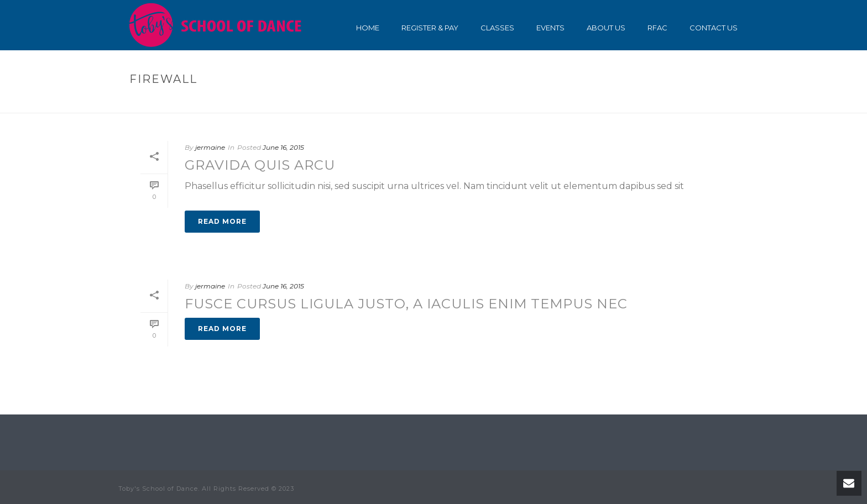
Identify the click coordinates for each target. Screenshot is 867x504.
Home (368, 28)
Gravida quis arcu (260, 165)
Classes (497, 28)
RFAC (657, 28)
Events (550, 28)
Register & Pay (430, 28)
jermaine (210, 147)
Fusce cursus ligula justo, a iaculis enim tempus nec (406, 304)
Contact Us (714, 28)
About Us (606, 28)
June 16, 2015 (283, 147)
